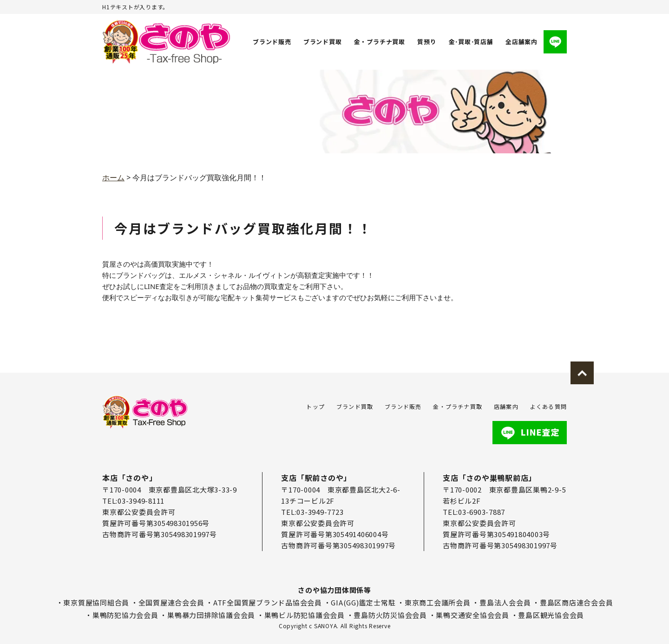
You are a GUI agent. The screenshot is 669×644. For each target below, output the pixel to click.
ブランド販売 (272, 42)
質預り (426, 42)
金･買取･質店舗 (471, 42)
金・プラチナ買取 (379, 42)
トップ (315, 406)
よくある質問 (548, 406)
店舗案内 (506, 406)
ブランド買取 (323, 42)
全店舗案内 (521, 42)
